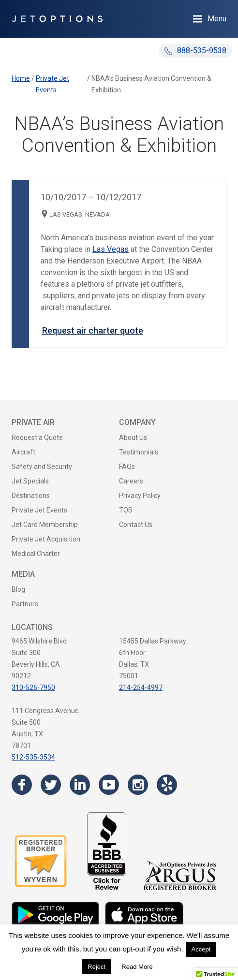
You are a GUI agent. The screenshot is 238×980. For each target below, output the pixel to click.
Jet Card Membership (45, 525)
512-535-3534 (33, 757)
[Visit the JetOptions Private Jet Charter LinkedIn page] (80, 785)
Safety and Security (42, 467)
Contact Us (136, 525)
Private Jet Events (39, 510)
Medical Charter (36, 554)
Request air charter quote (93, 330)
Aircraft (23, 452)
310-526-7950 (33, 687)
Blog (18, 589)
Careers (131, 481)
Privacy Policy (140, 496)
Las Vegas (111, 249)
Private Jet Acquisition (46, 539)
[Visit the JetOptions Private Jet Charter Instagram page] (138, 785)
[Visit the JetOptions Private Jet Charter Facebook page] (22, 785)
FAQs (127, 467)
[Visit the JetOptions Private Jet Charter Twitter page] (51, 785)
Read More (137, 967)
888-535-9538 (195, 51)
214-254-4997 (141, 687)
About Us (133, 438)
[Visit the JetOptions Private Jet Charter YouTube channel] (109, 785)
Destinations (31, 496)
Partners (25, 604)
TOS (126, 510)
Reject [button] (97, 967)
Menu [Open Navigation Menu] (217, 19)
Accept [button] (201, 949)
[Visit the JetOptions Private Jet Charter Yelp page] (167, 785)
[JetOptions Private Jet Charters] (57, 19)
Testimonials (139, 452)
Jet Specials (30, 481)
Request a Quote (37, 438)
